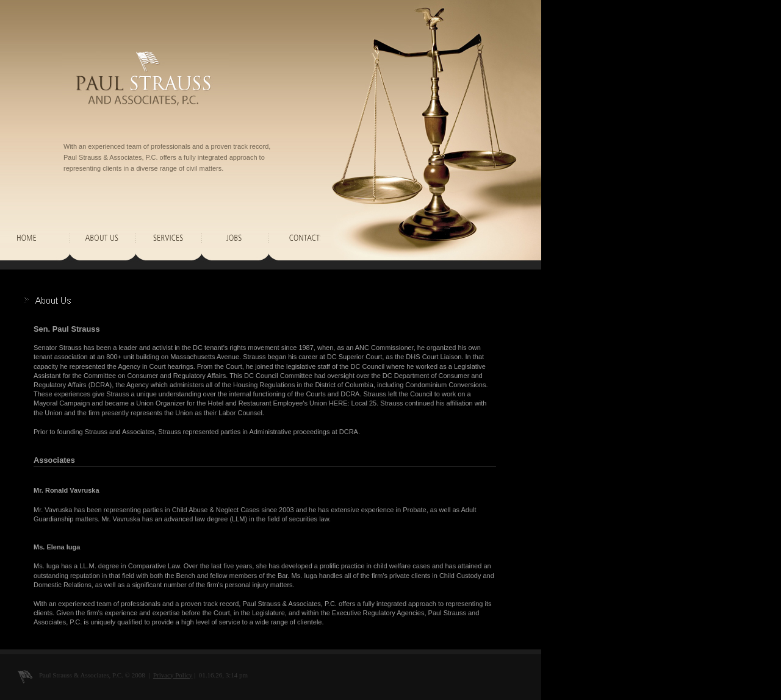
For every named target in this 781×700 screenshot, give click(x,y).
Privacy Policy (173, 675)
